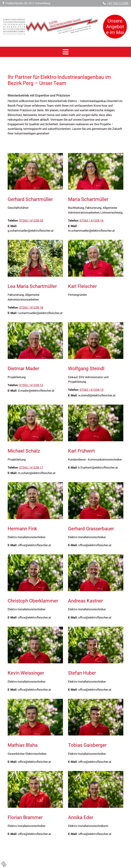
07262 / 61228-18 (31, 308)
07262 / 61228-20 (31, 221)
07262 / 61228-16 (92, 221)
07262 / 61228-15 (92, 390)
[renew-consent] (4, 864)
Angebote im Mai (116, 29)
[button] (65, 52)
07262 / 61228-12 (31, 385)
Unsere (116, 22)
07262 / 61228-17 (31, 468)
